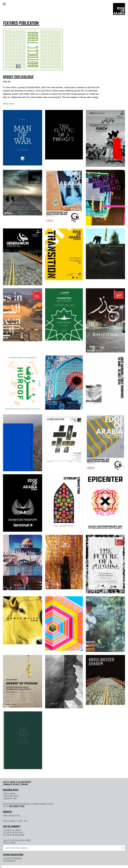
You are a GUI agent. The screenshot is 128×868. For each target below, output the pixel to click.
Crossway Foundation (12, 859)
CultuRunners (9, 861)
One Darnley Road (17, 807)
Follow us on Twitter (12, 830)
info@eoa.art (14, 816)
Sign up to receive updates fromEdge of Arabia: (17, 842)
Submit (123, 848)
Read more (9, 104)
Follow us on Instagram (13, 835)
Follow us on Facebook (13, 833)
